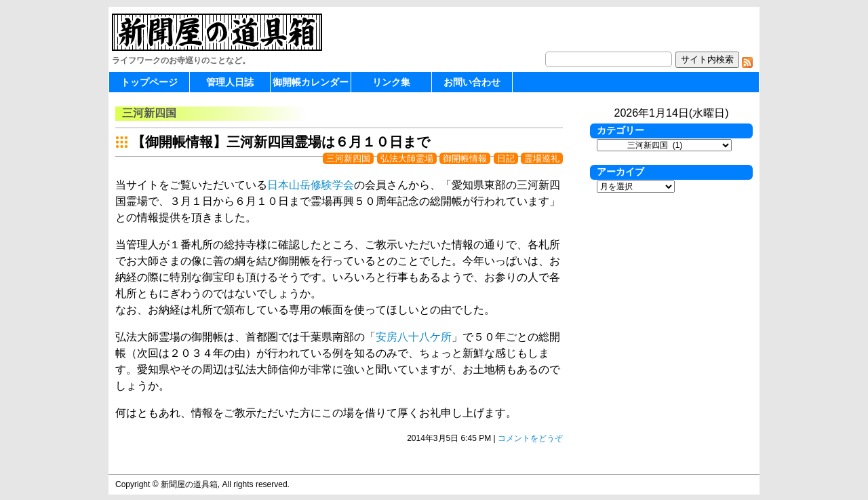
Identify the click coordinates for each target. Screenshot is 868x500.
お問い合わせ (472, 82)
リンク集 (391, 82)
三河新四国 (348, 158)
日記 (506, 158)
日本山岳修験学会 (311, 185)
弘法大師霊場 (407, 158)
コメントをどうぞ (530, 438)
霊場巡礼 (542, 158)
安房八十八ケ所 (414, 337)
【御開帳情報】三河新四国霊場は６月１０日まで (281, 142)
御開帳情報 (465, 158)
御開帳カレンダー (311, 82)
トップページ (149, 82)
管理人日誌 (230, 82)
